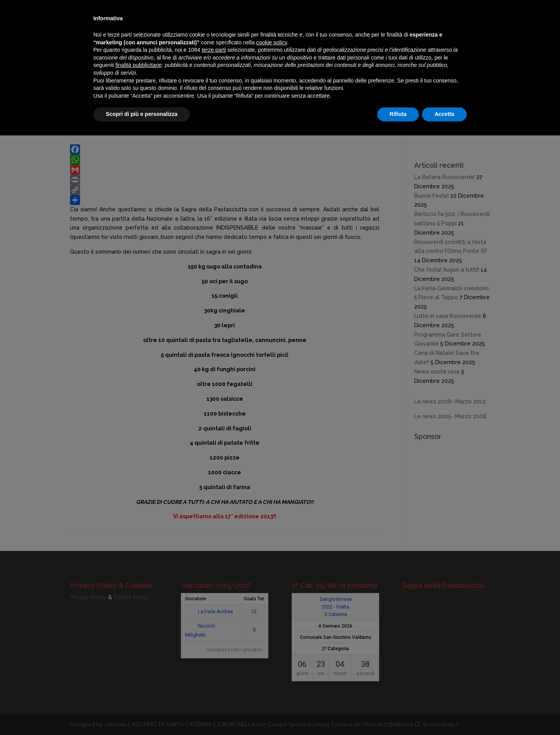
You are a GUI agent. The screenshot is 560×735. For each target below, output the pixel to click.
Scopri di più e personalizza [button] (142, 114)
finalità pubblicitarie (139, 65)
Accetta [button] (444, 114)
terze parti (214, 50)
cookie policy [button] (272, 42)
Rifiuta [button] (398, 114)
